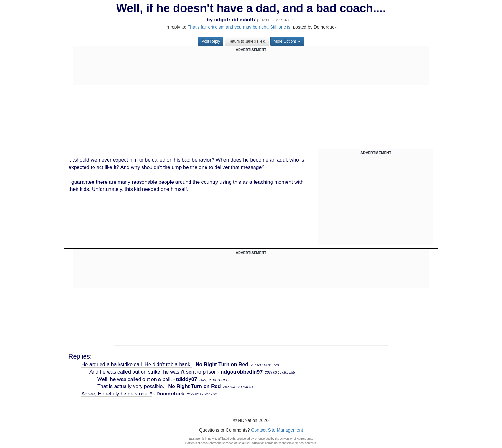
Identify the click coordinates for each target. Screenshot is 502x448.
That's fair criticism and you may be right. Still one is (240, 27)
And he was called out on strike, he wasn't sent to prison (153, 372)
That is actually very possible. (131, 386)
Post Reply (211, 41)
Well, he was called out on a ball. (135, 379)
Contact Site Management (277, 430)
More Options (287, 41)
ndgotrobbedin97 (235, 20)
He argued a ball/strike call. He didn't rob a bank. (137, 365)
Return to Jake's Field (247, 41)
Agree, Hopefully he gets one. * (117, 394)
